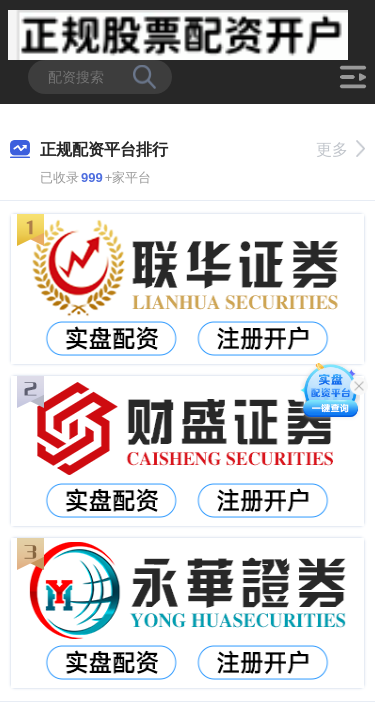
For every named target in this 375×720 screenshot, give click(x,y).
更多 (340, 149)
